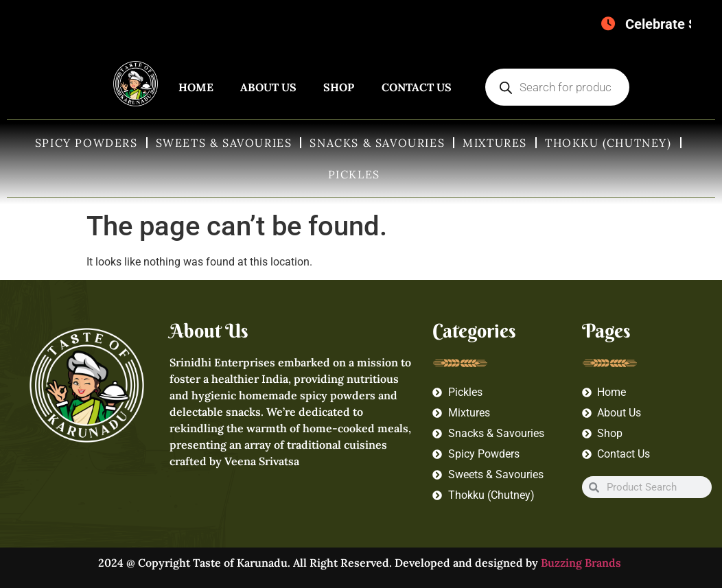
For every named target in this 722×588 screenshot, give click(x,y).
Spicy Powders (86, 143)
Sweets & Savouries (224, 143)
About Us (268, 87)
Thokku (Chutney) (608, 143)
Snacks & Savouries (377, 143)
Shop (339, 87)
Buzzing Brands (582, 563)
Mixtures (495, 143)
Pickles (354, 174)
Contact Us (417, 87)
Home (196, 87)
